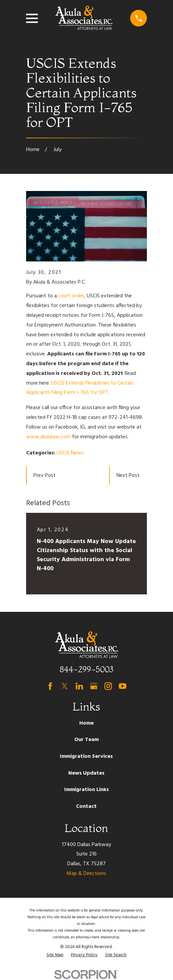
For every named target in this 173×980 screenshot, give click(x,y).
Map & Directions (86, 874)
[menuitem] (55, 955)
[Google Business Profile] (94, 686)
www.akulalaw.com (48, 437)
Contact (86, 806)
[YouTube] (122, 686)
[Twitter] (65, 686)
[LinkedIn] (79, 686)
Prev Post (45, 476)
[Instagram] (108, 686)
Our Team (86, 740)
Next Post (128, 476)
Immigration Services (86, 756)
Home (86, 723)
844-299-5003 (86, 669)
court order (71, 296)
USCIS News (70, 453)
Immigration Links (86, 790)
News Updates (86, 773)
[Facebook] (50, 686)
